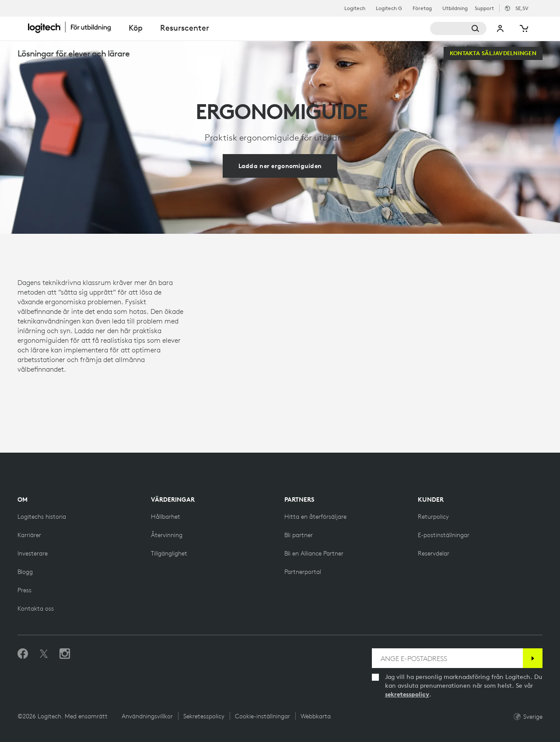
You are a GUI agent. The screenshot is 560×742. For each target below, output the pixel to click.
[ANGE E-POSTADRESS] (447, 658)
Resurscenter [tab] (185, 28)
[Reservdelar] (434, 553)
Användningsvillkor (147, 716)
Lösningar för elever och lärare (73, 53)
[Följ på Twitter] (44, 654)
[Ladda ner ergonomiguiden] (280, 166)
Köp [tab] (136, 28)
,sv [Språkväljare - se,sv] (522, 8)
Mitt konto (500, 28)
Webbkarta (316, 716)
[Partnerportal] (303, 572)
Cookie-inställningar (262, 716)
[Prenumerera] (533, 658)
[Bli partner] (299, 535)
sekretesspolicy (407, 694)
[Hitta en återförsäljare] (315, 517)
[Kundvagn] (523, 28)
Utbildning (455, 8)
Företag (422, 8)
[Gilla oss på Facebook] (23, 654)
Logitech (355, 8)
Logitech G (389, 8)
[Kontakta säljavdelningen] (493, 53)
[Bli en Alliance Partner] (314, 553)
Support (484, 8)
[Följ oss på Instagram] (65, 654)
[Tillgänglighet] (169, 553)
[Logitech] (74, 27)
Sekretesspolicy (204, 716)
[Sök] (458, 28)
